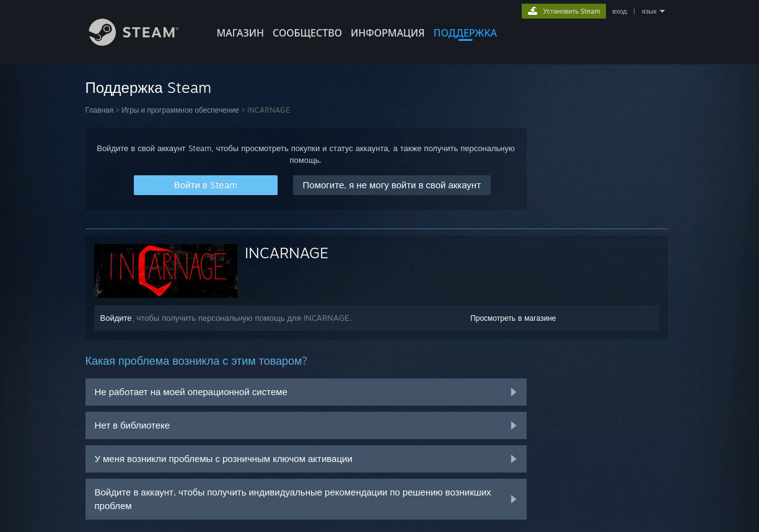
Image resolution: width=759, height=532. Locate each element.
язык (649, 11)
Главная (100, 110)
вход (620, 11)
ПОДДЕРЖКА (465, 33)
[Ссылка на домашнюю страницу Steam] (143, 42)
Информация (388, 33)
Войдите (116, 318)
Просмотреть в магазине (513, 318)
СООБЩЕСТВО (307, 33)
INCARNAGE (287, 253)
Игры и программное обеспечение (180, 110)
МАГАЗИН (240, 33)
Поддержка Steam (148, 87)
